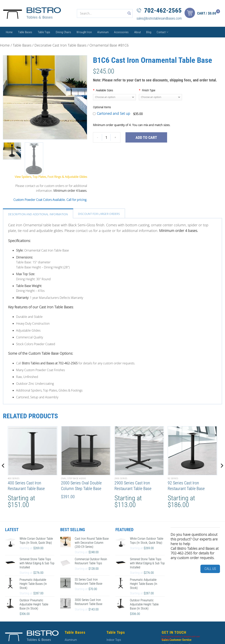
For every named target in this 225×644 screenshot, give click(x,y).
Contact (162, 32)
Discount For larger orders (99, 214)
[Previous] (3, 474)
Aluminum (103, 32)
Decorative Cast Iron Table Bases (60, 45)
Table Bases (25, 32)
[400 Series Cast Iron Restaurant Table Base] (33, 451)
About (138, 32)
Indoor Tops (114, 640)
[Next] (222, 474)
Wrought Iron (84, 32)
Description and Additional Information (38, 214)
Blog (149, 32)
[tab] (38, 214)
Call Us (210, 569)
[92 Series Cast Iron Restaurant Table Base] (192, 451)
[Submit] (129, 13)
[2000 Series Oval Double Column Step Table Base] (86, 451)
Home (9, 32)
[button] (203, 13)
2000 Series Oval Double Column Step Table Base (81, 486)
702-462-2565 (163, 10)
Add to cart (146, 137)
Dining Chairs (64, 32)
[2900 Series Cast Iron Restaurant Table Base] (139, 451)
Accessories (121, 32)
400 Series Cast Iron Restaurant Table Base (26, 486)
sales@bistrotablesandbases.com (159, 18)
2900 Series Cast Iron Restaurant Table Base (133, 486)
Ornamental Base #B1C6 (109, 45)
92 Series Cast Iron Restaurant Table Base (186, 486)
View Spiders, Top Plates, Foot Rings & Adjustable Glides (51, 177)
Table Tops (44, 32)
